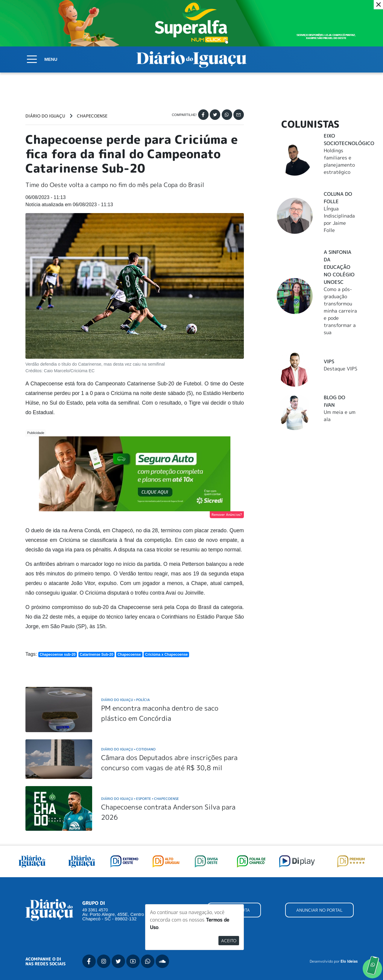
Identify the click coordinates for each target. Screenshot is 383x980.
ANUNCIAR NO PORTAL (319, 910)
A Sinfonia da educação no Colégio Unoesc (339, 267)
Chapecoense (92, 116)
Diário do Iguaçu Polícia (126, 700)
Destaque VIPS (341, 369)
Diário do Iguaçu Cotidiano (128, 749)
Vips (329, 361)
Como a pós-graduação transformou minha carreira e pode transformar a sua (340, 311)
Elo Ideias (349, 961)
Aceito (229, 941)
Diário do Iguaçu (45, 116)
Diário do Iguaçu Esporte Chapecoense (140, 799)
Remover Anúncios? (227, 515)
